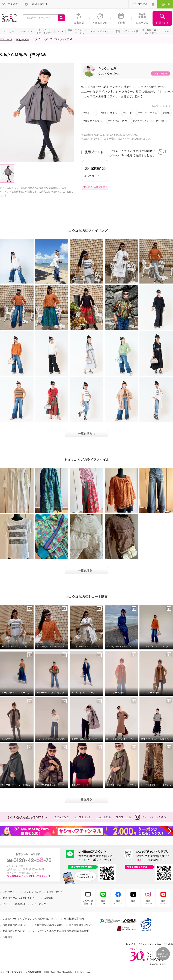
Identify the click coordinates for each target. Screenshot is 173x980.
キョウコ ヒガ (107, 69)
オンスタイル (110, 113)
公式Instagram (148, 902)
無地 (167, 113)
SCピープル (22, 40)
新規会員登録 (40, 4)
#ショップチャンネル (150, 817)
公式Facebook (118, 902)
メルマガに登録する (88, 902)
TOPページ (6, 40)
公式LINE (103, 902)
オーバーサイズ (148, 113)
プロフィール (123, 817)
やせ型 (161, 121)
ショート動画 (104, 817)
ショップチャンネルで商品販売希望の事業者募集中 (60, 931)
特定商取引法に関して (15, 925)
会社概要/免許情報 (74, 919)
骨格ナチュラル (93, 121)
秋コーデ (90, 113)
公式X (133, 902)
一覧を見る (85, 434)
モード (128, 113)
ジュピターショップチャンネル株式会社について (30, 919)
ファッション (142, 121)
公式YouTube (163, 902)
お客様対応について (14, 931)
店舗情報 (48, 898)
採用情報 (8, 937)
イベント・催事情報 (14, 904)
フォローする (160, 73)
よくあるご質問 (32, 892)
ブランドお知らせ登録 (96, 187)
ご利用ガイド (10, 892)
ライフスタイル (83, 817)
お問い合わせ (55, 892)
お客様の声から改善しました (19, 898)
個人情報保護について (81, 925)
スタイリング (62, 817)
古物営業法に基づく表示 (48, 925)
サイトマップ (38, 904)
